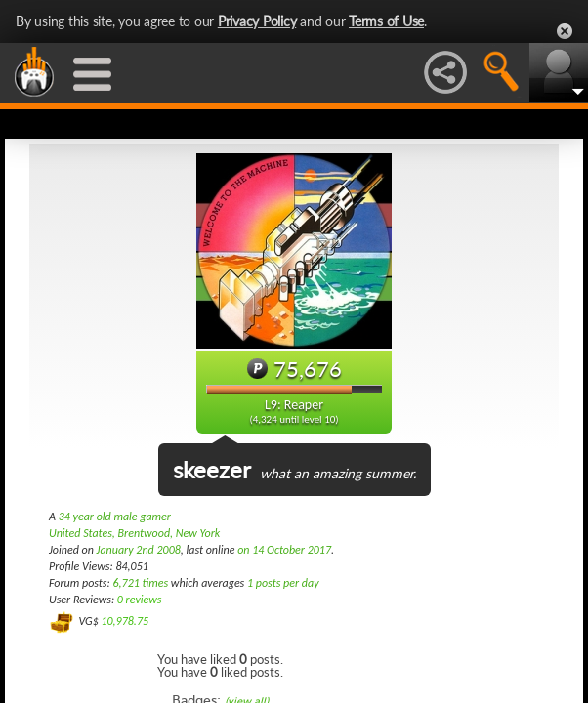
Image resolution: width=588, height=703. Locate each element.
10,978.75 (125, 621)
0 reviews (140, 600)
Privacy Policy (257, 21)
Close (565, 31)
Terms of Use (386, 21)
